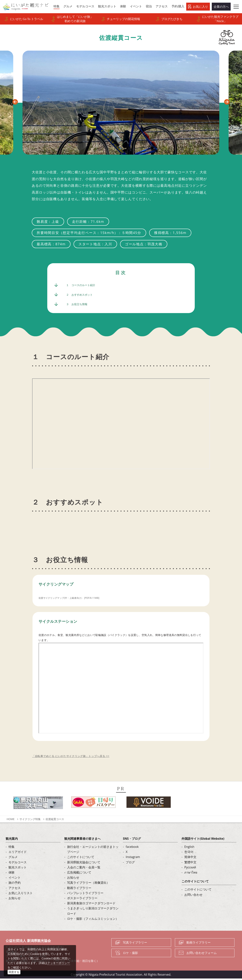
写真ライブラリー (135, 944)
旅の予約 (15, 884)
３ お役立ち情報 (78, 305)
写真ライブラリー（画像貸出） (88, 884)
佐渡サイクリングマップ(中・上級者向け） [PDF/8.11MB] (74, 599)
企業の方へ (221, 7)
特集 (12, 848)
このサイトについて (81, 858)
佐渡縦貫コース (55, 820)
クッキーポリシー (59, 963)
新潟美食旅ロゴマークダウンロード (91, 904)
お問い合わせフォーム (202, 954)
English (189, 848)
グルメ (13, 858)
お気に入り (200, 7)
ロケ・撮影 (130, 954)
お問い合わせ (193, 896)
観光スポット (18, 869)
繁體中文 (190, 863)
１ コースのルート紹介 (83, 285)
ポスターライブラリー (82, 899)
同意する (14, 972)
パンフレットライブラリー (85, 894)
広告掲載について (79, 874)
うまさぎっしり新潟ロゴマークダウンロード (93, 912)
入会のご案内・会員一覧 (84, 869)
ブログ (130, 863)
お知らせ (15, 899)
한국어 (189, 853)
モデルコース (18, 863)
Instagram (133, 858)
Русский (190, 869)
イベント (15, 879)
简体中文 (190, 858)
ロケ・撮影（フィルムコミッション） (93, 920)
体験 (12, 874)
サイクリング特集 (30, 820)
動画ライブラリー (79, 889)
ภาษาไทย (191, 874)
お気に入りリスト (21, 894)
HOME (11, 820)
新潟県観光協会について (84, 863)
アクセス (15, 889)
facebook (132, 848)
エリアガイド (18, 853)
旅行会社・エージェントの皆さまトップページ (93, 851)
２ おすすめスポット (81, 295)
